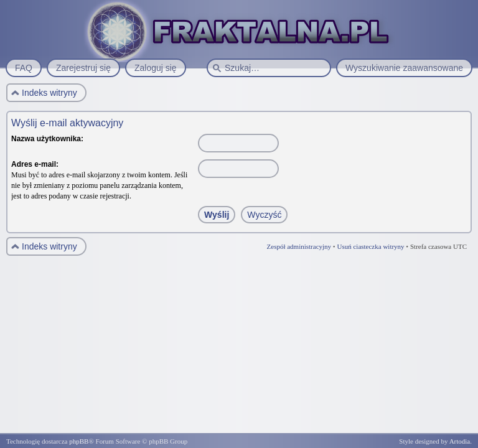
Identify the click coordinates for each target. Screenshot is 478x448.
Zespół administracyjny (299, 246)
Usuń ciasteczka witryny (370, 246)
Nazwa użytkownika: (47, 139)
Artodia (460, 441)
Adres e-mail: (35, 164)
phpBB (79, 441)
